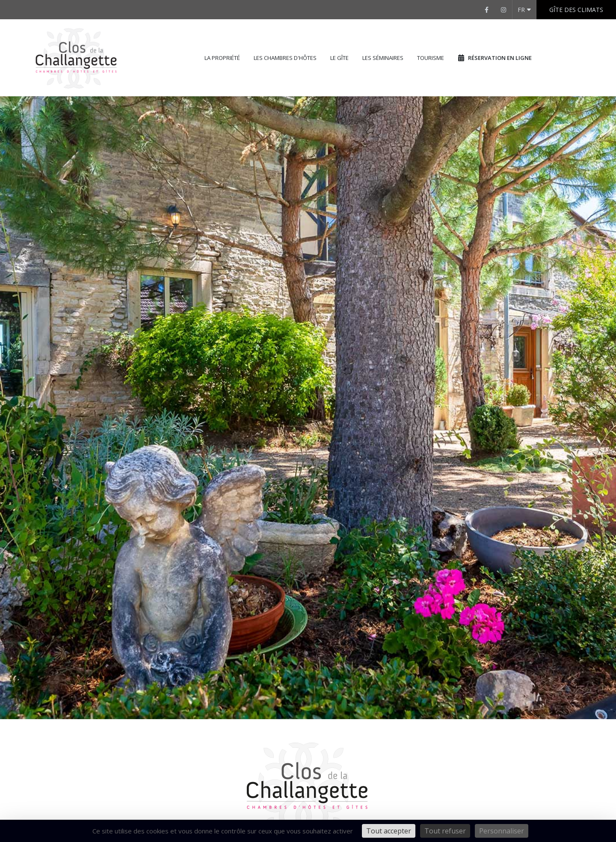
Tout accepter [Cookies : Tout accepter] (389, 831)
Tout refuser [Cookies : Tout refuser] (445, 831)
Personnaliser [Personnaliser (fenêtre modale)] (502, 831)
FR (524, 10)
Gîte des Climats (576, 10)
